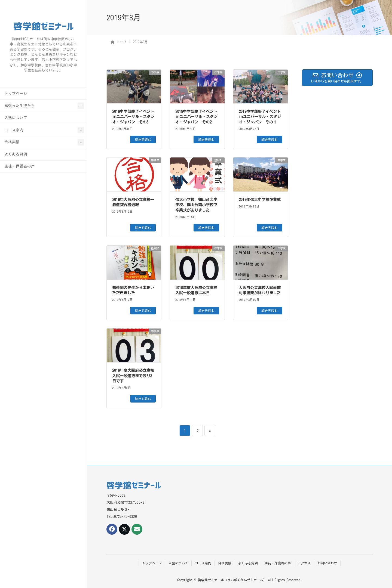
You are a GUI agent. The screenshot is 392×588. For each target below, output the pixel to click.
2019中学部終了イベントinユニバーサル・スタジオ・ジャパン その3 (133, 117)
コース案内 (14, 130)
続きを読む (143, 140)
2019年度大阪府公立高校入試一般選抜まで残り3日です (133, 376)
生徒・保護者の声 (20, 166)
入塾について (16, 118)
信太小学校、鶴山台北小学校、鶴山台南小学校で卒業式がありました (196, 205)
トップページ (16, 94)
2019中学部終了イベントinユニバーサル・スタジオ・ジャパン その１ (260, 117)
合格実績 (12, 142)
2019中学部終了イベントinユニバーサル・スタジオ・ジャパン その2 (196, 117)
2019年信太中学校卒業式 (260, 200)
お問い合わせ (327, 563)
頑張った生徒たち (20, 106)
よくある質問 (16, 154)
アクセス (304, 563)
